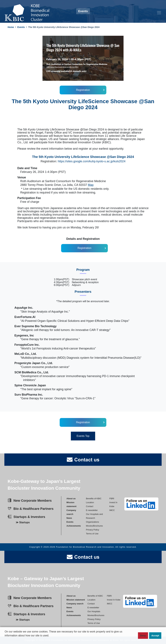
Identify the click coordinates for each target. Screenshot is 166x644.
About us (71, 498)
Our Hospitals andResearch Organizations (94, 518)
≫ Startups (23, 522)
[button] (5, 641)
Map (91, 185)
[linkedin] (141, 504)
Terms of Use (92, 533)
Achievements (74, 526)
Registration (83, 90)
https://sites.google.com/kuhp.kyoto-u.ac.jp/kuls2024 (92, 161)
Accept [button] (155, 636)
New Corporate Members (33, 501)
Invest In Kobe (114, 600)
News (69, 518)
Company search (75, 603)
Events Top (83, 436)
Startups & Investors (29, 517)
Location (90, 502)
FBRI (112, 498)
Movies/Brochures (94, 526)
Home (11, 27)
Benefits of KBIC (94, 498)
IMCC (112, 510)
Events (21, 27)
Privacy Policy (92, 530)
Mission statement (76, 600)
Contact (90, 506)
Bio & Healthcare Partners (33, 509)
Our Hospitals (94, 611)
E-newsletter (92, 510)
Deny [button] (143, 636)
